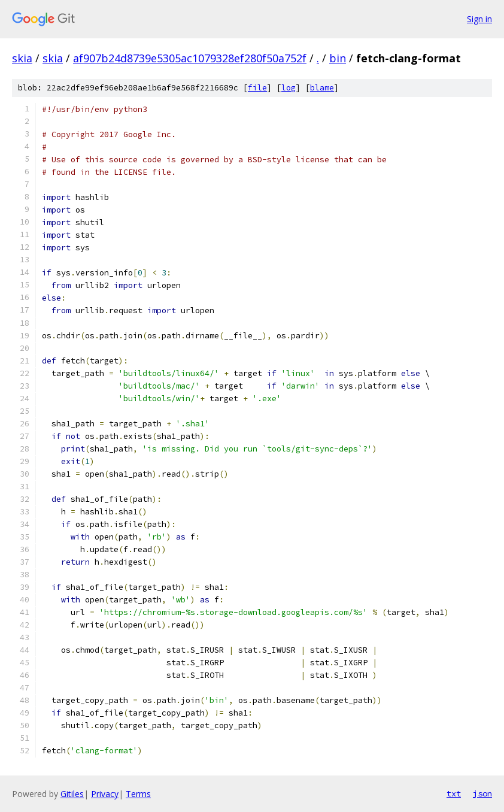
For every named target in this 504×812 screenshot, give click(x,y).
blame (322, 88)
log (289, 88)
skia (22, 58)
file (257, 88)
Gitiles (72, 794)
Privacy (105, 794)
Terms (138, 794)
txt (454, 793)
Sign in (479, 19)
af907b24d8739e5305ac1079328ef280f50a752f (190, 58)
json (482, 793)
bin (338, 58)
